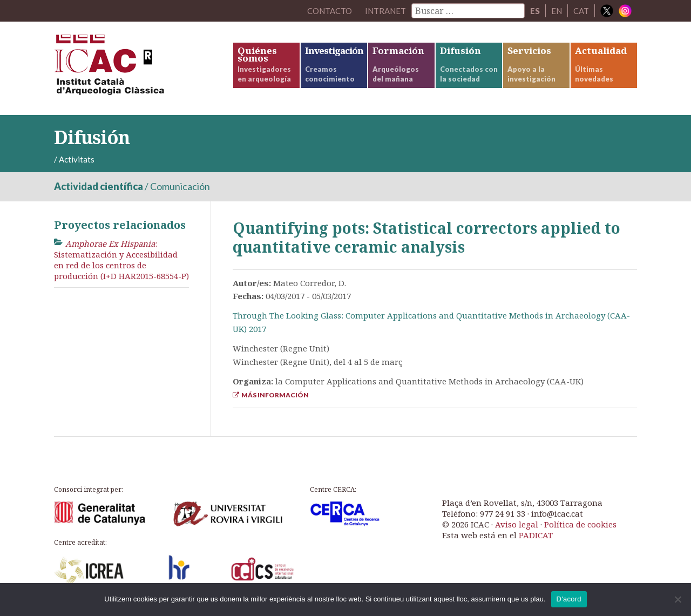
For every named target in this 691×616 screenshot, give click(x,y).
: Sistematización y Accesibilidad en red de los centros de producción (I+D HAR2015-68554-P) (121, 260)
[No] (678, 599)
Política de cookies (580, 524)
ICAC (135, 68)
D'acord (569, 599)
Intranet (385, 11)
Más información (271, 395)
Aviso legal (517, 524)
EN (557, 11)
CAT (581, 11)
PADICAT (536, 535)
